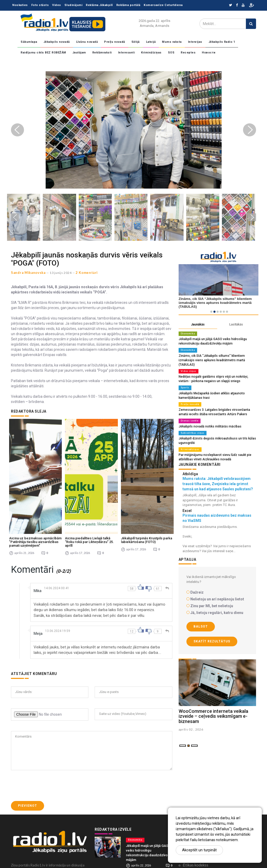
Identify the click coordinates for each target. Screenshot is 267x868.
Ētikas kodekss (196, 803)
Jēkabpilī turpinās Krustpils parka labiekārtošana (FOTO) (147, 478)
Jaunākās (198, 324)
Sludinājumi (74, 5)
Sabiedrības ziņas (192, 425)
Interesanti (127, 53)
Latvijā (151, 42)
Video (57, 5)
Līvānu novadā (87, 42)
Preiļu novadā (115, 42)
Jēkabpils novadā (57, 42)
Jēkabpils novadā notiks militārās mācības (207, 418)
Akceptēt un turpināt (199, 850)
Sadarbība (191, 778)
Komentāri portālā (199, 786)
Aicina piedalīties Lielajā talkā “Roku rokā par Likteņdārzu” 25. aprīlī (89, 480)
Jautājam (79, 53)
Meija (39, 571)
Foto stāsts (40, 5)
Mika (38, 528)
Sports (185, 381)
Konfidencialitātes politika (206, 794)
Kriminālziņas (151, 53)
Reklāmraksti (102, 53)
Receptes (188, 53)
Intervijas (195, 42)
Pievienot (28, 743)
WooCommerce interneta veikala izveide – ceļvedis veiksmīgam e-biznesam (213, 707)
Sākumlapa (29, 42)
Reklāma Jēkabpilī (99, 5)
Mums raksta (172, 42)
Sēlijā (136, 42)
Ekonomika (187, 334)
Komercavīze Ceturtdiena (163, 5)
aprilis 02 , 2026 (191, 720)
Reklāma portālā (128, 5)
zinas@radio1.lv (30, 855)
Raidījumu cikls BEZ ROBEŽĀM (43, 53)
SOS (171, 53)
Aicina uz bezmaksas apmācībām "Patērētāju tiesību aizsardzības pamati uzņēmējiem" (35, 480)
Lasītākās (236, 324)
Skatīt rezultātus (212, 632)
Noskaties (20, 5)
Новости (209, 53)
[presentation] (51, 723)
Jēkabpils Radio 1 (222, 42)
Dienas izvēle (189, 413)
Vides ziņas (188, 365)
